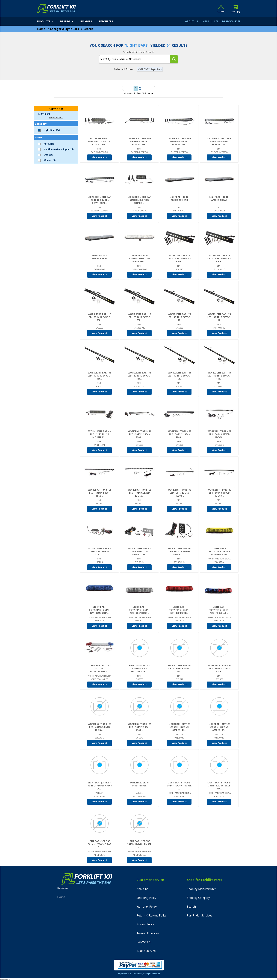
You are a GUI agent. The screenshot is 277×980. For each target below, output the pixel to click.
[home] (57, 9)
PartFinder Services (200, 916)
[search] (174, 59)
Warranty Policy (147, 907)
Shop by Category (198, 898)
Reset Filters (56, 117)
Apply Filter (56, 109)
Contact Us (144, 942)
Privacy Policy (145, 924)
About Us (142, 889)
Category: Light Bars (64, 29)
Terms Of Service (148, 933)
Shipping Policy (146, 898)
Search (88, 29)
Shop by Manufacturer (201, 889)
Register (63, 888)
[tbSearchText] (135, 59)
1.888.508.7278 (146, 951)
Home (41, 29)
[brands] (70, 21)
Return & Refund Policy (151, 916)
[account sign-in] (221, 9)
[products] (48, 21)
